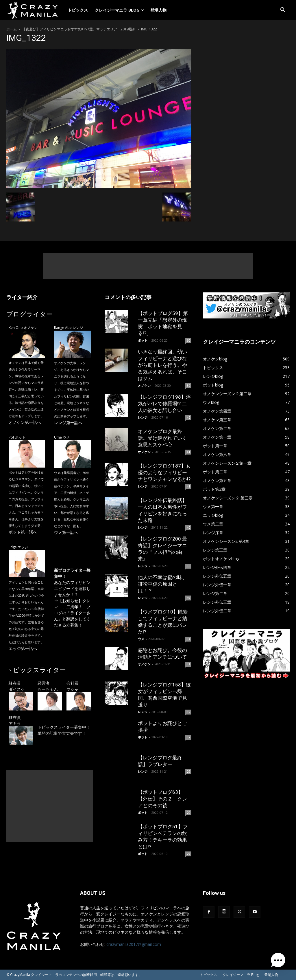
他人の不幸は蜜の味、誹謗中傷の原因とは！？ (162, 584)
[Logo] (35, 10)
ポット (143, 340)
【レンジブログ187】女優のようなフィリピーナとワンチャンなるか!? (164, 472)
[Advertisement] (148, 266)
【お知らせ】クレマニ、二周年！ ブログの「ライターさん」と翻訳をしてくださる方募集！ (72, 613)
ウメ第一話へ (66, 532)
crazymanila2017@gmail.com (134, 944)
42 (188, 417)
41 (188, 452)
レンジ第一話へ (68, 423)
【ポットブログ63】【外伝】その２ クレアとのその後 (162, 799)
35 (188, 598)
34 (188, 639)
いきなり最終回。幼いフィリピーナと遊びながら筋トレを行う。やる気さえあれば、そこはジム (162, 365)
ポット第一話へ (23, 532)
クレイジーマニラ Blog (119, 10)
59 (188, 386)
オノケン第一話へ (25, 422)
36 (188, 566)
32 (188, 712)
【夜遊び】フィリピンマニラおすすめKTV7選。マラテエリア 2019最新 (79, 29)
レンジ (143, 417)
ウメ (141, 639)
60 (188, 340)
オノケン (144, 385)
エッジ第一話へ (23, 648)
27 (188, 854)
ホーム (12, 29)
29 (188, 772)
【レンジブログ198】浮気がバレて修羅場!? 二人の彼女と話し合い (164, 404)
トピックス (78, 10)
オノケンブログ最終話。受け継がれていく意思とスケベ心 (162, 438)
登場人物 (158, 10)
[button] (283, 11)
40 (188, 527)
